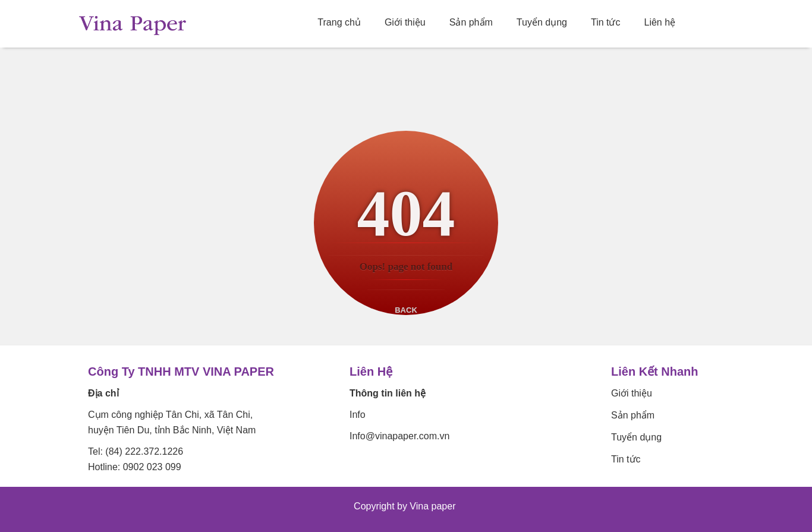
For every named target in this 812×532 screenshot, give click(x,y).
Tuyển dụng (542, 22)
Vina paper (434, 506)
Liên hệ (660, 22)
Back (406, 310)
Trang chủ (339, 22)
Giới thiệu (405, 22)
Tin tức (606, 22)
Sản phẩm (471, 22)
